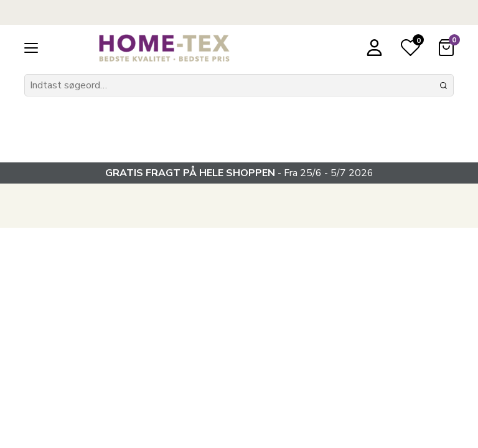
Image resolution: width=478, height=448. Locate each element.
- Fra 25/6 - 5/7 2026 (239, 173)
